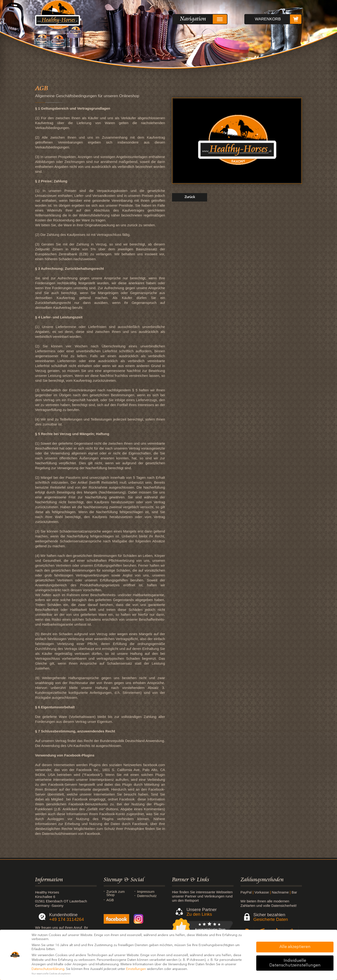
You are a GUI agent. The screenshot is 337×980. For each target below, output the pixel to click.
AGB (110, 900)
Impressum (146, 892)
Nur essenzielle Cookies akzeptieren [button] (51, 974)
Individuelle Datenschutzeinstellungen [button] (295, 963)
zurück (190, 197)
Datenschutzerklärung (48, 969)
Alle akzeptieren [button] (295, 947)
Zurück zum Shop (116, 893)
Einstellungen (136, 969)
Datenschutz (147, 896)
